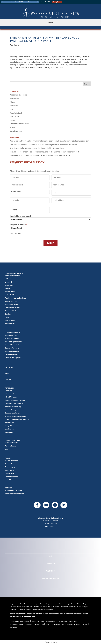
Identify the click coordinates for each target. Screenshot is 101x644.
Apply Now (57, 2)
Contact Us (50, 564)
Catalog (8, 314)
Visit (50, 556)
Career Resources (11, 354)
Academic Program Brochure (15, 298)
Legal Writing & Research (14, 403)
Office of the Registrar (13, 358)
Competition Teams (12, 426)
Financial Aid (10, 292)
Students (14, 127)
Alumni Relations (11, 461)
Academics (9, 388)
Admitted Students (12, 311)
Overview (9, 391)
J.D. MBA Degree (11, 397)
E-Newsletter (10, 473)
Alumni (13, 102)
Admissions (15, 99)
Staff (7, 449)
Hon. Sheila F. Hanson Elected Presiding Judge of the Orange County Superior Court (44, 152)
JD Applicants (10, 279)
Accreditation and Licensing (20, 621)
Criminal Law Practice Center (16, 416)
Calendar (9, 367)
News (12, 120)
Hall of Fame (10, 480)
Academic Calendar (12, 338)
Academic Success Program (15, 400)
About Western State (13, 276)
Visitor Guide (10, 295)
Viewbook (9, 282)
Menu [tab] (51, 23)
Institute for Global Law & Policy (17, 419)
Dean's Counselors (12, 477)
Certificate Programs (13, 410)
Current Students (13, 333)
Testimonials (10, 324)
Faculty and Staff (13, 440)
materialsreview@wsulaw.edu (42, 609)
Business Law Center (13, 413)
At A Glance (9, 285)
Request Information (50, 578)
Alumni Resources (12, 464)
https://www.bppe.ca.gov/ (71, 624)
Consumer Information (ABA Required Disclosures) (20, 2)
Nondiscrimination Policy (14, 494)
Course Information (12, 348)
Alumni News (10, 467)
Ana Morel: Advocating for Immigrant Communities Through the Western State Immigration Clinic (50, 141)
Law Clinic (9, 432)
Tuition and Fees (11, 301)
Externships (9, 423)
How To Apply (10, 320)
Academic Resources (19, 95)
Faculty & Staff (16, 113)
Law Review (9, 429)
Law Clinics (15, 116)
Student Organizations (19, 124)
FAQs (7, 317)
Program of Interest (19, 225)
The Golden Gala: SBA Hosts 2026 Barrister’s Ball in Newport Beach (38, 148)
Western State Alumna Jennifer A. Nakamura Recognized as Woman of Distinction (44, 145)
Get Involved (10, 470)
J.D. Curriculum (11, 394)
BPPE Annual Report (53, 624)
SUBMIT (50, 243)
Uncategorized (16, 131)
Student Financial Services (15, 345)
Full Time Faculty (11, 443)
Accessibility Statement (14, 490)
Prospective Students (14, 273)
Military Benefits (51, 621)
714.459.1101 (45, 2)
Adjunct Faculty (11, 446)
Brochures (14, 628)
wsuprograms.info (20, 614)
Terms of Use (39, 624)
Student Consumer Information (21, 624)
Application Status (12, 304)
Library (8, 380)
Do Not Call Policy (38, 621)
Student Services (11, 335)
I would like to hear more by (21, 216)
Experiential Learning (13, 407)
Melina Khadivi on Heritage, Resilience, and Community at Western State (40, 155)
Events (13, 109)
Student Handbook (12, 351)
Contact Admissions (12, 308)
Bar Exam (14, 106)
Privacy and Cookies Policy (68, 621)
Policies (8, 488)
